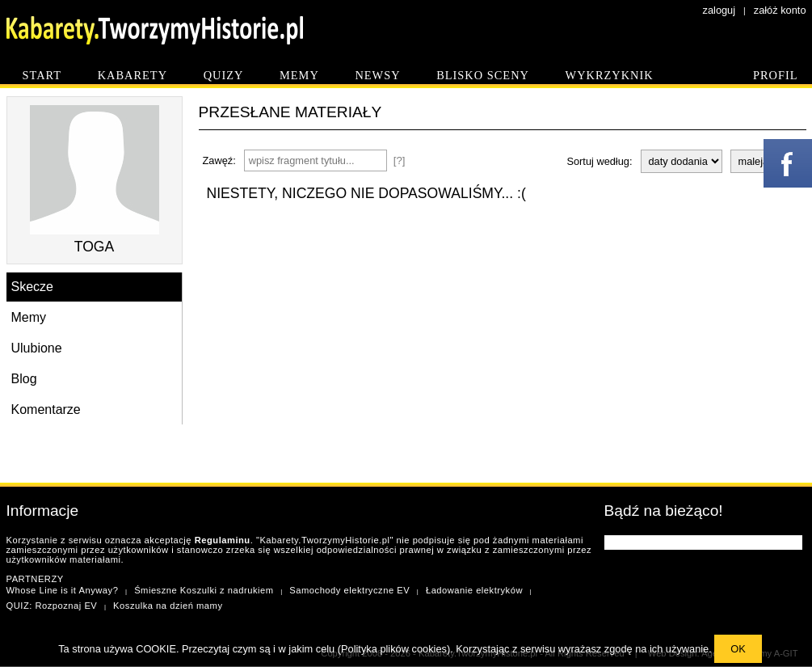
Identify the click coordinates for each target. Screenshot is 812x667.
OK (738, 649)
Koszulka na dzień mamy (168, 606)
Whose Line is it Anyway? (63, 590)
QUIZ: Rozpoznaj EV (52, 606)
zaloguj (719, 10)
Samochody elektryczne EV (349, 590)
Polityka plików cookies (394, 649)
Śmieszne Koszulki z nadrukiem (204, 590)
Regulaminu (223, 540)
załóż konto (780, 10)
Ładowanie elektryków (474, 590)
